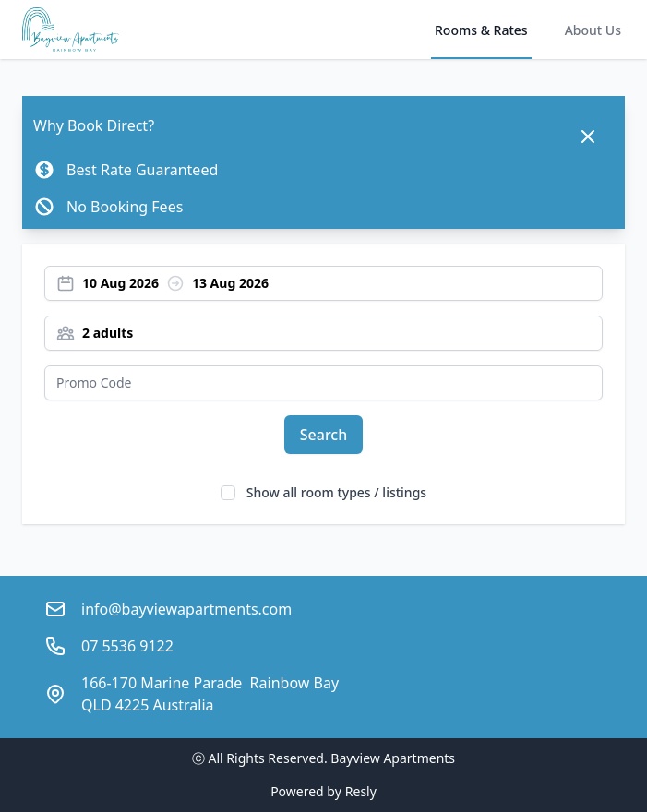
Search (323, 435)
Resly (361, 791)
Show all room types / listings (336, 492)
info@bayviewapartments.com (186, 609)
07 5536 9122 (127, 646)
